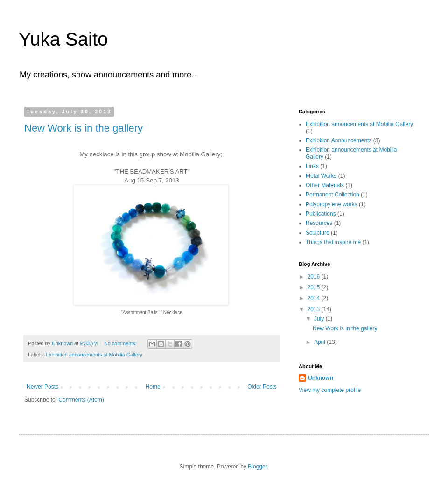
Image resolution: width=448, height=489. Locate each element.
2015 (315, 287)
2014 (315, 298)
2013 (315, 309)
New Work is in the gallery (84, 128)
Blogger (257, 467)
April (320, 342)
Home (153, 387)
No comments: (121, 343)
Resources (319, 223)
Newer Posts (42, 387)
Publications (321, 214)
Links (312, 166)
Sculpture (318, 233)
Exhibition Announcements (339, 140)
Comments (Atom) (81, 400)
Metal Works (321, 176)
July (320, 319)
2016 (315, 277)
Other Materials (325, 185)
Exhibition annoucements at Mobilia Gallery (94, 355)
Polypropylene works (332, 204)
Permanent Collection (332, 195)
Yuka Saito (63, 39)
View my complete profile (330, 390)
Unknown (321, 378)
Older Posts (262, 387)
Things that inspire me (333, 242)
